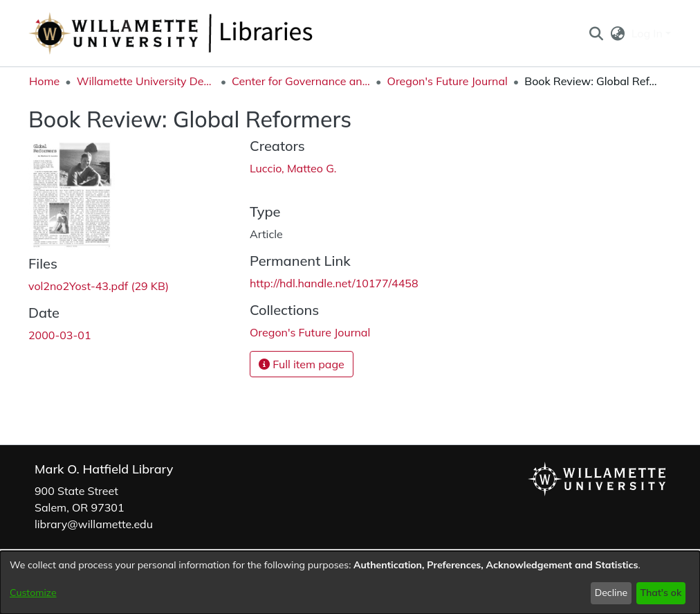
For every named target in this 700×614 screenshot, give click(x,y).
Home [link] (44, 81)
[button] (596, 33)
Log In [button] (648, 33)
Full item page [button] (302, 364)
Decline (611, 593)
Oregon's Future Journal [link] (448, 81)
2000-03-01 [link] (60, 335)
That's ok (661, 593)
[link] (99, 286)
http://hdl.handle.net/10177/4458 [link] (334, 283)
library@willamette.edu (94, 524)
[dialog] (350, 583)
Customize (33, 593)
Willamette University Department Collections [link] (146, 81)
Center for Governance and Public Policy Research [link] (301, 81)
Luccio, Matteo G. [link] (293, 168)
